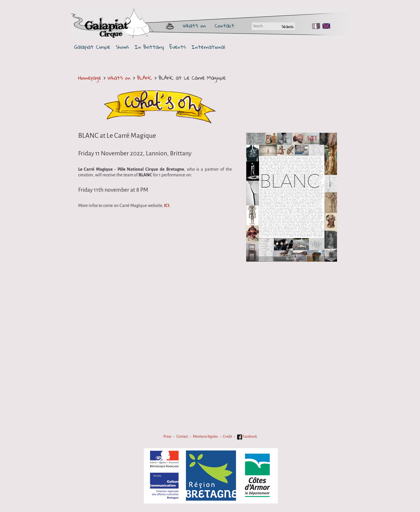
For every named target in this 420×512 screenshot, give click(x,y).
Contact (225, 26)
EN (325, 26)
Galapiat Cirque (92, 47)
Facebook (247, 437)
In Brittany (149, 47)
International (208, 47)
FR (315, 26)
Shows (122, 47)
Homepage (90, 78)
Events (178, 47)
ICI (167, 206)
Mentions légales (205, 437)
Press (167, 437)
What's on (194, 26)
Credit (227, 437)
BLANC (146, 78)
